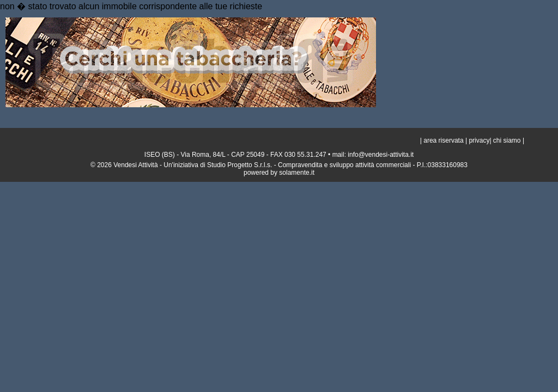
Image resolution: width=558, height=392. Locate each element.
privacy (479, 140)
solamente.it (297, 173)
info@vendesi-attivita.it (381, 155)
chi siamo (507, 140)
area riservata (443, 140)
